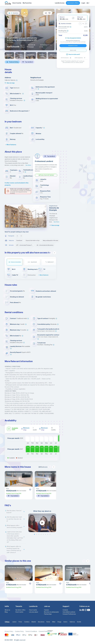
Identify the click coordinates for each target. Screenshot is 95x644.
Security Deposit (16, 352)
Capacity (39, 128)
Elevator (13, 176)
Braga (59, 622)
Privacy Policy (9, 631)
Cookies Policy (19, 631)
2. (6, 517)
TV (44, 269)
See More (28, 165)
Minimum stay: (26, 429)
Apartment (34, 262)
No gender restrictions (43, 297)
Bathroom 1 (51, 262)
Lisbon (14, 622)
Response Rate (45, 191)
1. (6, 511)
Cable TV (15, 275)
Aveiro (65, 622)
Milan (54, 622)
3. (6, 526)
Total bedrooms (15, 170)
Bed (11, 128)
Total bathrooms (29, 170)
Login (83, 3)
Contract (13, 318)
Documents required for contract (48, 335)
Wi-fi (12, 105)
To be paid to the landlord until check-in (50, 329)
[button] (15, 484)
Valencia (72, 622)
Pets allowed (14, 302)
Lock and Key (40, 139)
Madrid (34, 622)
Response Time (45, 197)
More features (10, 145)
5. (6, 547)
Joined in (43, 179)
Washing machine (34, 269)
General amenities (16, 262)
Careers (47, 610)
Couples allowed (16, 133)
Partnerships (48, 614)
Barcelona (41, 622)
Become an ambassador (51, 612)
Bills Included (14, 94)
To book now (41, 343)
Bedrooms (43, 467)
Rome (48, 622)
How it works (17, 3)
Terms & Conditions (31, 631)
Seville (79, 622)
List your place (34, 612)
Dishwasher (32, 275)
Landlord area (60, 3)
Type (12, 88)
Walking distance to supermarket (47, 99)
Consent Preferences (69, 614)
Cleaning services (16, 98)
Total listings (45, 185)
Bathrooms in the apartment (45, 87)
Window (38, 134)
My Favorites (27, 3)
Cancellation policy (44, 324)
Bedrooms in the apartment (19, 111)
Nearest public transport (44, 93)
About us (7, 610)
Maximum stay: (44, 429)
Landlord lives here (30, 176)
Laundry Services (16, 346)
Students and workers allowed (46, 291)
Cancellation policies (69, 612)
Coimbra (27, 622)
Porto (20, 622)
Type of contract (43, 318)
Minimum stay (15, 324)
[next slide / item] (55, 523)
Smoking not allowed (17, 297)
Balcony (13, 139)
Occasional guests (16, 291)
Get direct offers (73, 3)
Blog (6, 612)
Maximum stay (15, 330)
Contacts (65, 610)
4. (6, 532)
